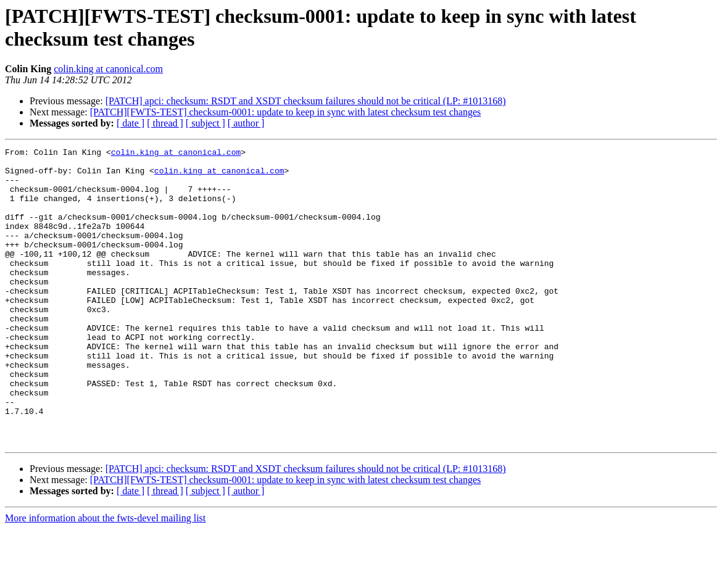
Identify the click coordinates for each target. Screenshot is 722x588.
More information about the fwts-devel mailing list (105, 577)
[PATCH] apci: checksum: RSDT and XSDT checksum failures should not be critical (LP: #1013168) (306, 101)
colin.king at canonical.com (108, 69)
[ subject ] (205, 123)
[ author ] (246, 123)
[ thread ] (165, 123)
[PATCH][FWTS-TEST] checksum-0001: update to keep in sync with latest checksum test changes (286, 112)
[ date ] (131, 123)
